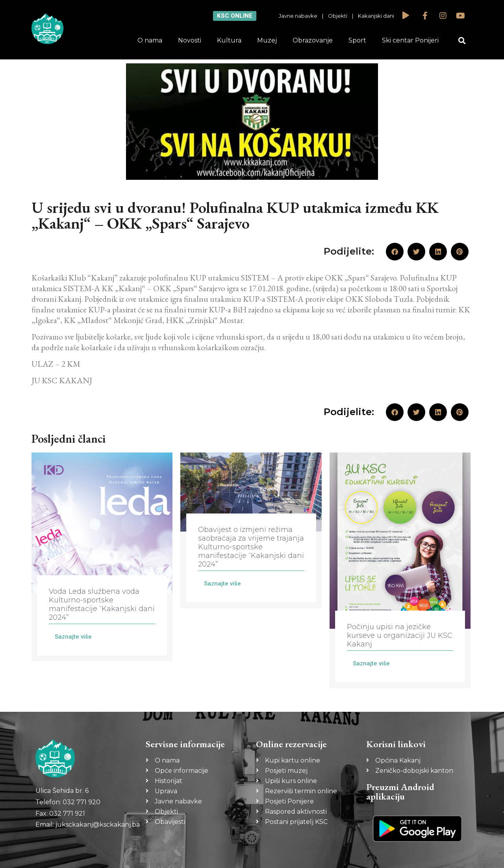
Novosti (190, 40)
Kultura (229, 40)
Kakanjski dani (376, 16)
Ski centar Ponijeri (410, 40)
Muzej (267, 40)
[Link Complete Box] (102, 557)
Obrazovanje (313, 40)
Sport (357, 40)
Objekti (338, 16)
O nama (150, 40)
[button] (462, 41)
